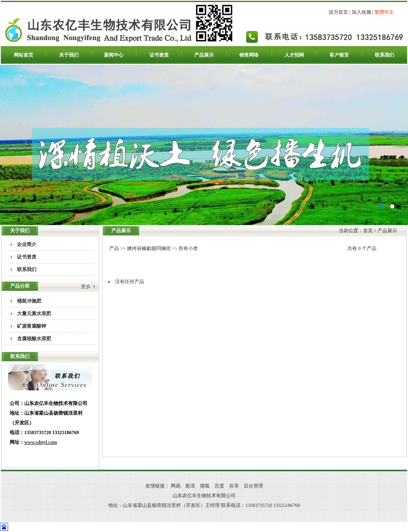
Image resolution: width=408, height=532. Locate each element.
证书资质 (159, 55)
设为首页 (338, 12)
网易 (176, 486)
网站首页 (23, 55)
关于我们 (69, 55)
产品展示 (204, 55)
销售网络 (249, 55)
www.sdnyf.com (41, 442)
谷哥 (234, 486)
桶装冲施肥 (29, 301)
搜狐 (205, 486)
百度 (219, 486)
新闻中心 (114, 55)
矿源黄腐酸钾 (32, 326)
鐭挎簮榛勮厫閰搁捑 (149, 248)
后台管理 (253, 486)
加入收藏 (361, 12)
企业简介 (27, 244)
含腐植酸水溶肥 (34, 339)
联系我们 (385, 55)
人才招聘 (294, 55)
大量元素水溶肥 (34, 314)
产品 (114, 248)
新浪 (190, 486)
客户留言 (339, 55)
